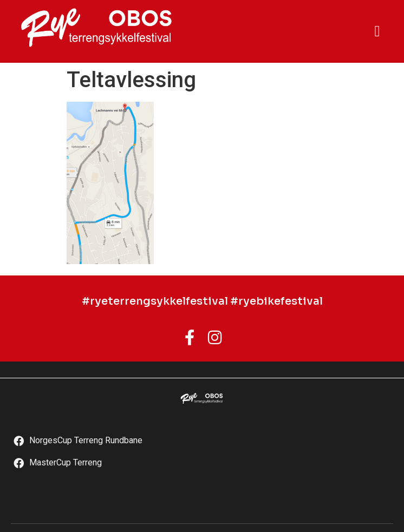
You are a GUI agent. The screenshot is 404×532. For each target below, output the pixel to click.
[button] (377, 31)
